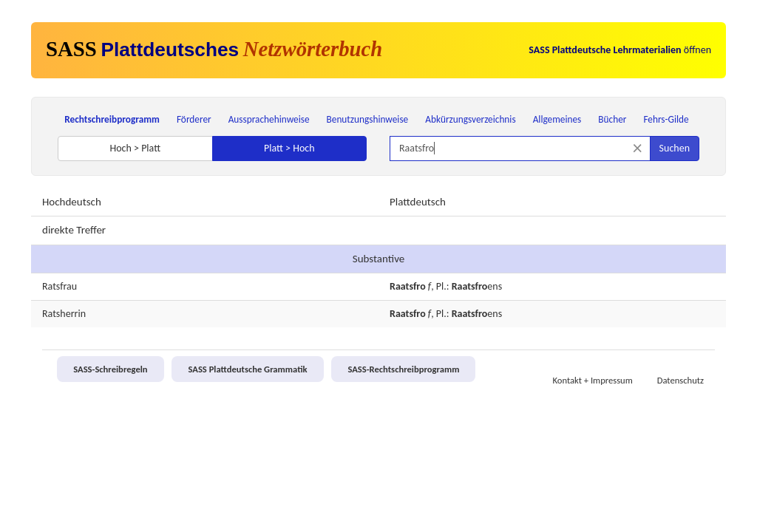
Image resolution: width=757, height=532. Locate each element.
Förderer (194, 119)
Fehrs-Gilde (666, 119)
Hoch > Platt (135, 148)
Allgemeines (557, 119)
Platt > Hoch (289, 148)
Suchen (675, 148)
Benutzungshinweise (368, 119)
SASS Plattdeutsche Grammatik (247, 369)
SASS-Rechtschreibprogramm (403, 369)
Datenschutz (680, 380)
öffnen (620, 50)
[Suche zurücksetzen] (638, 148)
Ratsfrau (60, 286)
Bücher (612, 119)
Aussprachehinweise (269, 119)
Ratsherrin (64, 314)
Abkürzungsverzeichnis (470, 119)
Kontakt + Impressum (593, 380)
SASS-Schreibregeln (110, 369)
